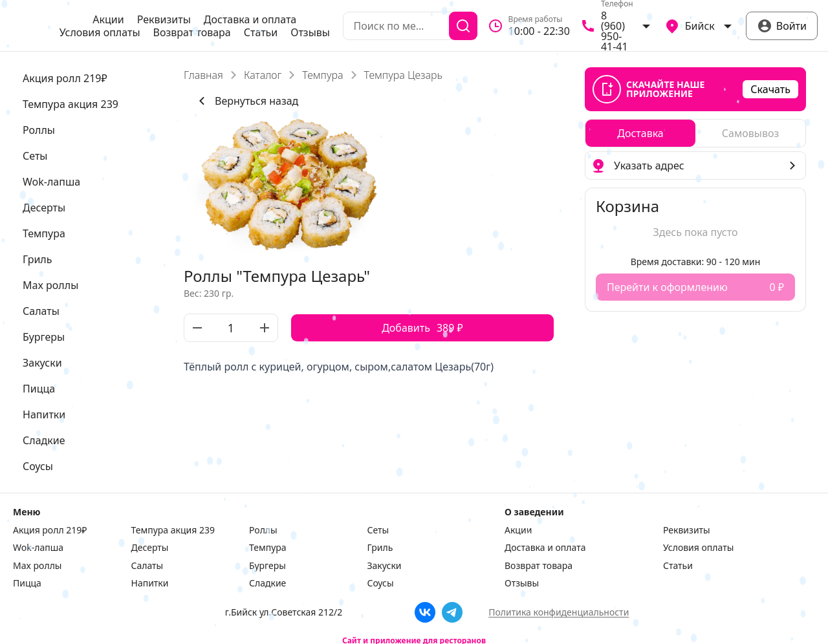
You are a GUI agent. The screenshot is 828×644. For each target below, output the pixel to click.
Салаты (147, 566)
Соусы (381, 583)
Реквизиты (164, 19)
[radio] (640, 133)
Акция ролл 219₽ (50, 530)
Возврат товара (192, 32)
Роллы (263, 530)
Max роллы (38, 566)
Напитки (150, 583)
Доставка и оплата (250, 19)
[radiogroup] (695, 133)
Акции (108, 19)
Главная (203, 75)
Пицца (27, 583)
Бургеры (267, 566)
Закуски (385, 566)
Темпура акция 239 (173, 530)
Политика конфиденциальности (559, 612)
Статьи (261, 32)
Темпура (322, 75)
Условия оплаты (100, 32)
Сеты (378, 530)
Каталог (263, 75)
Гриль (380, 548)
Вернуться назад (246, 101)
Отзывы (310, 32)
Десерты (150, 548)
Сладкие (267, 583)
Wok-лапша (38, 548)
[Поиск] (463, 26)
